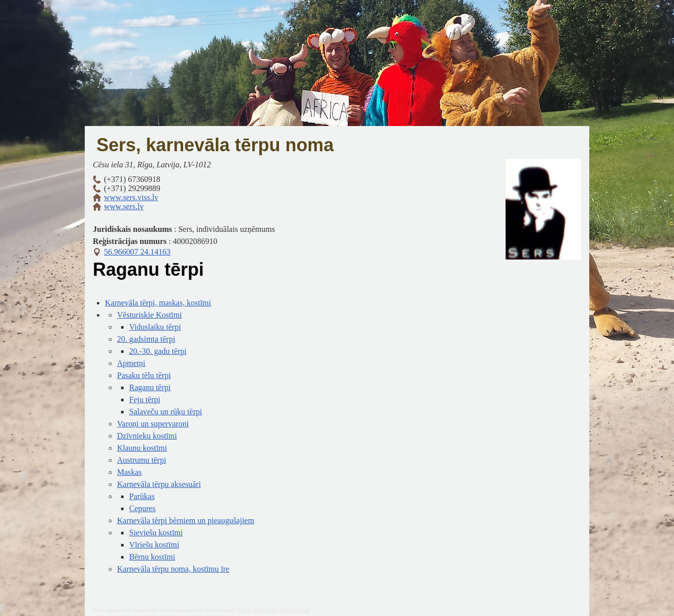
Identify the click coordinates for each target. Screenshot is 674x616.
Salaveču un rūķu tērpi (165, 412)
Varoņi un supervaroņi (153, 424)
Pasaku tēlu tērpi (144, 375)
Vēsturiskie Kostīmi (149, 315)
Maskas (129, 472)
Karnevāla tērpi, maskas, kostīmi (158, 303)
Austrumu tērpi (142, 460)
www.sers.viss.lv (131, 197)
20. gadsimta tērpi (146, 339)
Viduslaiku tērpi (155, 327)
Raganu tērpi (150, 387)
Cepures (142, 508)
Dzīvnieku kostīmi (147, 436)
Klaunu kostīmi (142, 448)
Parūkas (142, 496)
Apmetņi (131, 363)
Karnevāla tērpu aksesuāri (159, 484)
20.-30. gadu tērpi (158, 351)
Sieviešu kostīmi (156, 533)
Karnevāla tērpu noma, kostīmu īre (173, 569)
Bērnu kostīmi (152, 557)
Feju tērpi (145, 399)
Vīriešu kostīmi (154, 545)
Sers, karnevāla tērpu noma (215, 145)
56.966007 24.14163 (137, 252)
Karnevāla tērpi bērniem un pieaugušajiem (186, 520)
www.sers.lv (124, 206)
